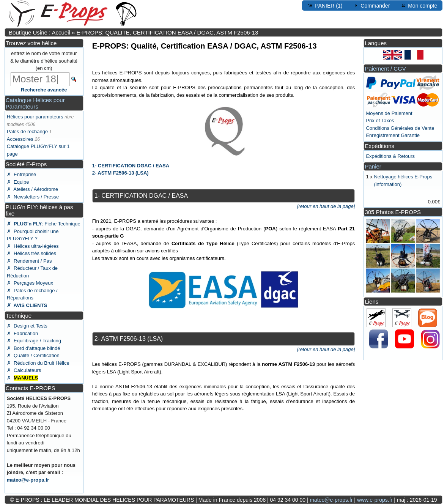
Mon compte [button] (419, 5)
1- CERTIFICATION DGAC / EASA (131, 166)
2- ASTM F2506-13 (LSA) (120, 173)
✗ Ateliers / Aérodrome (32, 189)
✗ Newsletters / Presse (33, 197)
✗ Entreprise (21, 174)
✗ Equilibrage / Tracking (34, 341)
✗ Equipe (18, 182)
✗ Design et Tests (27, 326)
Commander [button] (371, 5)
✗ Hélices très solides (31, 253)
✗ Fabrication (23, 333)
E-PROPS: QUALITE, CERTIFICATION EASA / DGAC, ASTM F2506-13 (168, 32)
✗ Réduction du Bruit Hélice (38, 363)
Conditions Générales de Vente (400, 128)
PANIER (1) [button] (325, 5)
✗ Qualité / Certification (33, 355)
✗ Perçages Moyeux (30, 283)
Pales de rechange (27, 132)
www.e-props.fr (375, 500)
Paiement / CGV (385, 69)
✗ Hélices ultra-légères (33, 246)
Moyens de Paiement (389, 113)
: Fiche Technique (44, 224)
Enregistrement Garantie (393, 135)
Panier (373, 166)
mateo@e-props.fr (28, 480)
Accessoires (20, 139)
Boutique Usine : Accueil (39, 32)
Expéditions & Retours (390, 156)
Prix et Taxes (380, 120)
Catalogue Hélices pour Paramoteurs (35, 103)
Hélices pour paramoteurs (35, 117)
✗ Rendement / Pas (29, 261)
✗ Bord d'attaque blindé (34, 348)
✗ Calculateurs (24, 370)
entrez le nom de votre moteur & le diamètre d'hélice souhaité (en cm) (44, 61)
